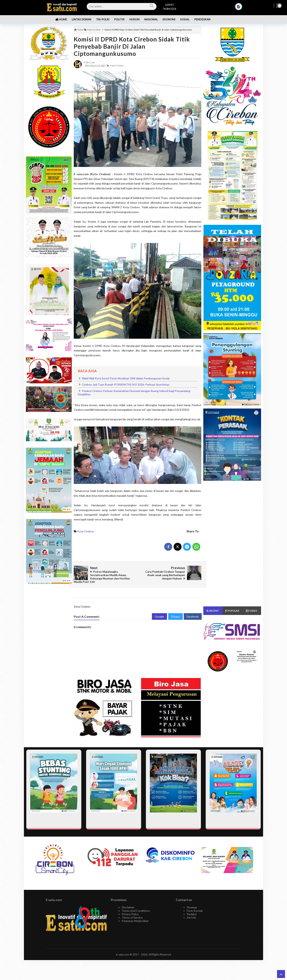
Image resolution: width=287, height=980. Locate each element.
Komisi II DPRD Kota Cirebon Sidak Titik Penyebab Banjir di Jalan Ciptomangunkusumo (132, 46)
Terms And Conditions (136, 911)
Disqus (175, 616)
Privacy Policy (130, 914)
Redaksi (192, 914)
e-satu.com (122, 954)
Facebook (193, 616)
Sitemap (192, 907)
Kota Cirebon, (117, 66)
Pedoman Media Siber (135, 921)
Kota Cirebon (86, 531)
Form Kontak (195, 911)
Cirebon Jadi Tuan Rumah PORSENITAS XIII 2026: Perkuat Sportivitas (126, 384)
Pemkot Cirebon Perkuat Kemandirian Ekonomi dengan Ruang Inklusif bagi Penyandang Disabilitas (134, 393)
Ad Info (191, 917)
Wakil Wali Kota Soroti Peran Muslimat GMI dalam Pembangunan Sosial (126, 378)
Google (159, 616)
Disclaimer (128, 907)
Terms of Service (132, 917)
